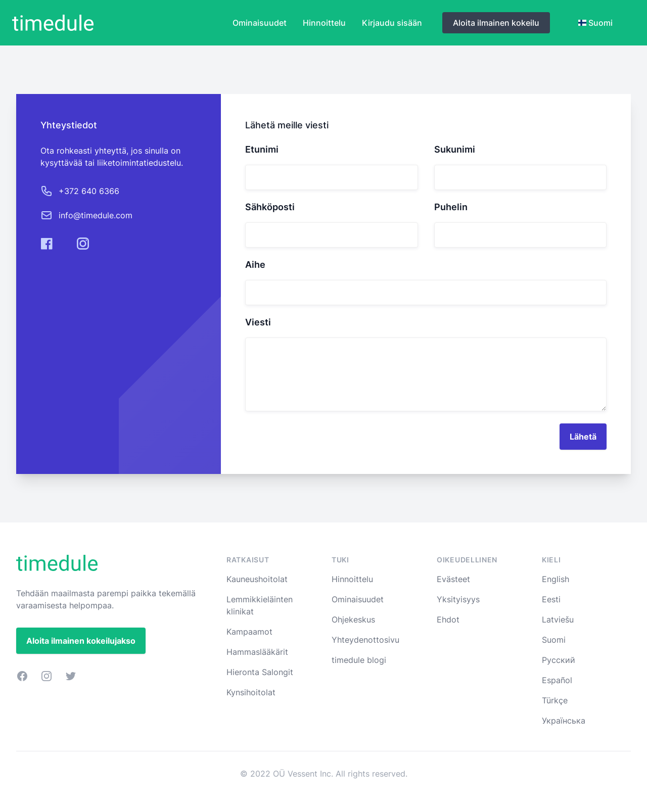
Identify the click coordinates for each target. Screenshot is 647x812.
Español (557, 680)
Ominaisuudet (260, 23)
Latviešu (558, 619)
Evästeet (453, 579)
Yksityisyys (458, 599)
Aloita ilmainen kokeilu (496, 23)
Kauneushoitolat (257, 579)
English (556, 579)
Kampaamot (249, 632)
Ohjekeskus (353, 619)
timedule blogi (359, 660)
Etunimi (262, 150)
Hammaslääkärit (257, 652)
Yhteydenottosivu (365, 640)
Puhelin (451, 207)
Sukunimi (455, 150)
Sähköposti (270, 207)
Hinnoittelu (324, 23)
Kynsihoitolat (251, 692)
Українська (564, 721)
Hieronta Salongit (260, 672)
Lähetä (583, 437)
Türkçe (555, 700)
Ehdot (448, 619)
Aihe (255, 265)
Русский (559, 660)
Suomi (554, 640)
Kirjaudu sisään (392, 23)
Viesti (258, 322)
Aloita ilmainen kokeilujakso (81, 641)
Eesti (551, 599)
